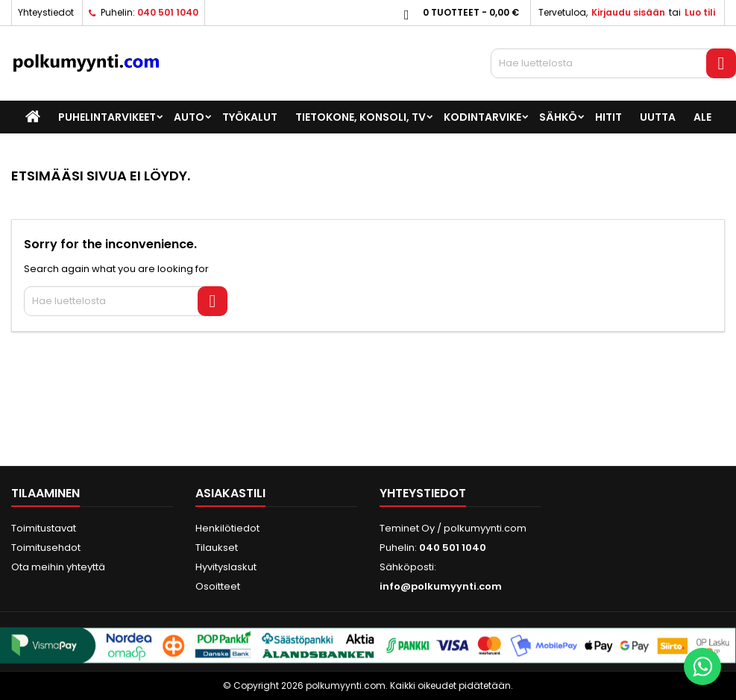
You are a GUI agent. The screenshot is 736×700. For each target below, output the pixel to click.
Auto (189, 117)
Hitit (608, 117)
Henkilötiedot (227, 528)
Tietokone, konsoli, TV (361, 117)
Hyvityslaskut (226, 567)
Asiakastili (230, 493)
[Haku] (613, 63)
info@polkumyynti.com (441, 586)
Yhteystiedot (46, 12)
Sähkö (558, 117)
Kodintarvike (482, 117)
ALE (702, 117)
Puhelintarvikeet (107, 117)
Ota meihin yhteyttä (58, 567)
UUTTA (658, 117)
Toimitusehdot (46, 548)
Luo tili (700, 12)
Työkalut (250, 117)
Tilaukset (217, 548)
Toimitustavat (44, 528)
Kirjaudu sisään (628, 12)
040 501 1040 (168, 12)
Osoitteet (218, 586)
